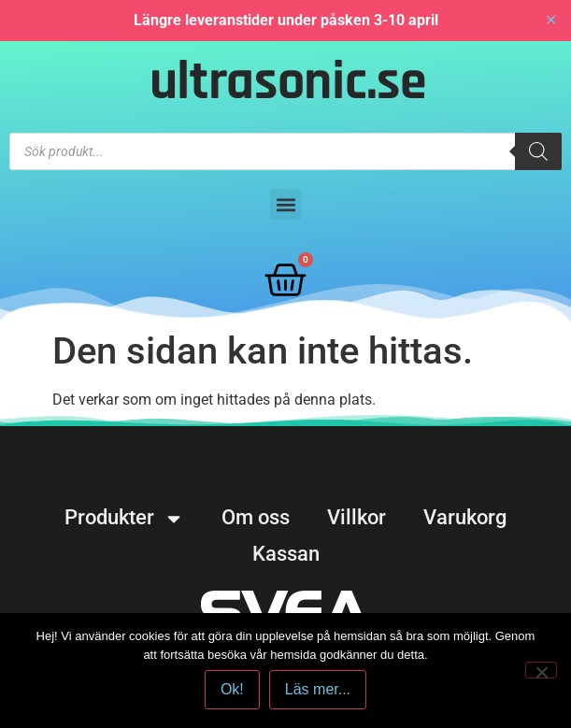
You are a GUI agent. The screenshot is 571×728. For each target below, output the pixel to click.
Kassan (286, 554)
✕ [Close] (551, 20)
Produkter (124, 518)
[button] (285, 204)
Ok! (232, 689)
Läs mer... (318, 689)
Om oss (256, 517)
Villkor (357, 517)
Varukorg (465, 517)
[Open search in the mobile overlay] (285, 151)
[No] (541, 670)
